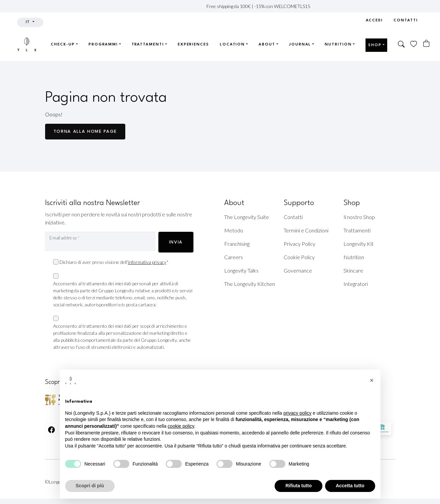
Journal (300, 45)
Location (232, 45)
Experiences (193, 45)
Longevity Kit (358, 244)
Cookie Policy (299, 257)
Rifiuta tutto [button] (299, 486)
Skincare (353, 270)
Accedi (375, 21)
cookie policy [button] (181, 426)
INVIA (176, 242)
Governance (298, 270)
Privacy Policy (300, 244)
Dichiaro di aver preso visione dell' (114, 263)
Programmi (103, 45)
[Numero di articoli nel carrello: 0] (426, 43)
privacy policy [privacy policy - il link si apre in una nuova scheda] (297, 413)
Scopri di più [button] (90, 486)
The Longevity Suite (247, 217)
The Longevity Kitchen (250, 284)
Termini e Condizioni (306, 230)
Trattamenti (148, 45)
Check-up (63, 45)
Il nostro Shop (359, 217)
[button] (402, 45)
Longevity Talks (241, 270)
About (267, 45)
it (29, 22)
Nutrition (338, 45)
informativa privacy (147, 262)
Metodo (234, 230)
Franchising (237, 244)
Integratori (356, 284)
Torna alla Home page (85, 132)
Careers (234, 257)
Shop (375, 45)
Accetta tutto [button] (350, 486)
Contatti (406, 21)
